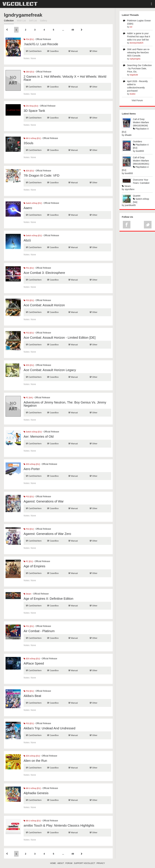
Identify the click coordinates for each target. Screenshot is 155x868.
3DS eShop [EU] (32, 464)
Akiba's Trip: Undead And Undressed (49, 728)
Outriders (138, 142)
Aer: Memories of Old (39, 437)
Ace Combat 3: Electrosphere (44, 273)
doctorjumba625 (136, 43)
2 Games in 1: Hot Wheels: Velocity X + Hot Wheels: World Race (65, 78)
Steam (27, 594)
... (63, 30)
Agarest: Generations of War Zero (47, 534)
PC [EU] (28, 561)
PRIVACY (101, 863)
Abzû (27, 240)
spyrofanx (130, 189)
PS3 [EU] (29, 300)
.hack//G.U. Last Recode (41, 44)
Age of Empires (34, 566)
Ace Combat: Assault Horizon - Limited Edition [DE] (60, 338)
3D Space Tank (34, 111)
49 (73, 30)
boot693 (140, 151)
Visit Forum (137, 100)
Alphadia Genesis (36, 793)
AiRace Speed (34, 663)
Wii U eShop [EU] (32, 138)
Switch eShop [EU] (33, 203)
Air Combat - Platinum (39, 631)
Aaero (28, 208)
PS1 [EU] (29, 268)
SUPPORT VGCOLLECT (84, 863)
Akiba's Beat (32, 696)
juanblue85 (130, 205)
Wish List (21, 21)
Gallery (43, 21)
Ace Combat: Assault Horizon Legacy (50, 370)
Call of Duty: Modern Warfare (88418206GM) (141, 122)
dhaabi (128, 135)
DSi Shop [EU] (31, 106)
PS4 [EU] (29, 39)
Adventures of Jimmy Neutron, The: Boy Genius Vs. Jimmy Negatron (65, 404)
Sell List (33, 21)
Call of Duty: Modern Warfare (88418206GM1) (141, 161)
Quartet (137, 196)
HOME (53, 863)
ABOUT (61, 863)
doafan (133, 94)
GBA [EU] (29, 72)
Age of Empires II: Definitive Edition (48, 599)
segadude (134, 75)
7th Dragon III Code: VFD (42, 175)
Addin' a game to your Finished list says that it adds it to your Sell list (139, 37)
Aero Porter (32, 469)
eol (131, 27)
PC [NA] (28, 398)
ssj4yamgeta (135, 59)
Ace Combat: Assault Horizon (44, 305)
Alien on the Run (35, 761)
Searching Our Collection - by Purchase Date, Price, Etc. (139, 68)
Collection (9, 21)
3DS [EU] (29, 171)
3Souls (28, 143)
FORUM (69, 863)
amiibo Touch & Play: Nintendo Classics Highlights (59, 825)
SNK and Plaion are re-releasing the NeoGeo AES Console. (139, 52)
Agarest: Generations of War (44, 501)
